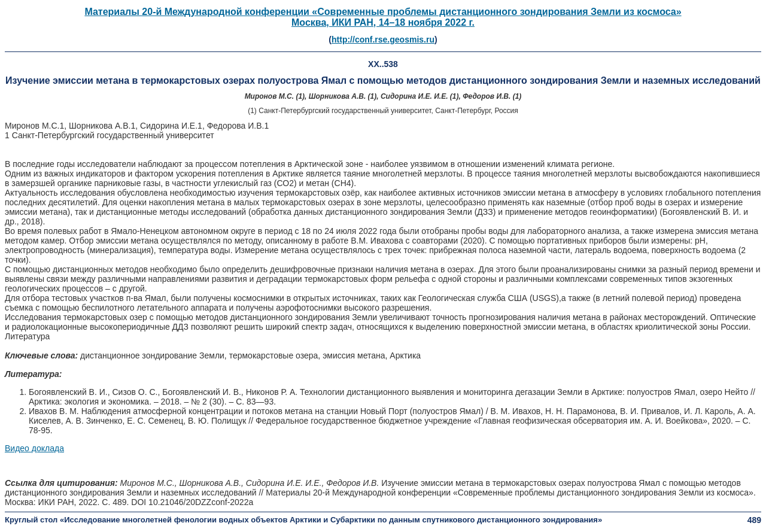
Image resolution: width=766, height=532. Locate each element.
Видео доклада (34, 448)
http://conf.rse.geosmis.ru (383, 39)
